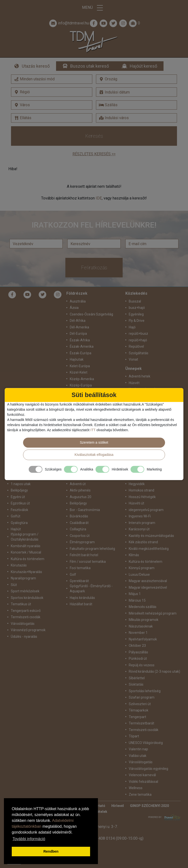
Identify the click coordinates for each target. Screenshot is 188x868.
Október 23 (137, 646)
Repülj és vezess (142, 665)
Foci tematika (80, 568)
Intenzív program (142, 523)
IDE (99, 198)
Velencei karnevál (142, 775)
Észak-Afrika (80, 340)
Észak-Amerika (82, 346)
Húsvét (134, 383)
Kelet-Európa (80, 366)
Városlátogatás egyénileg (148, 769)
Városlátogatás (23, 624)
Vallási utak (138, 756)
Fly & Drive (137, 321)
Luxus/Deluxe (139, 575)
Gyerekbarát (79, 581)
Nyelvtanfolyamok (143, 639)
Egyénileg (136, 314)
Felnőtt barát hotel (84, 555)
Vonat (133, 359)
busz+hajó (137, 308)
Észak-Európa (81, 353)
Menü (94, 8)
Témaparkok (139, 710)
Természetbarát (141, 723)
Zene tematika (140, 795)
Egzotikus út (20, 503)
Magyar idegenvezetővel (148, 587)
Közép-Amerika (82, 379)
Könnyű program (142, 568)
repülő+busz (138, 334)
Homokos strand (141, 490)
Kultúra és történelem (28, 559)
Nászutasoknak (141, 626)
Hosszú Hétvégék (142, 497)
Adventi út (78, 484)
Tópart (134, 736)
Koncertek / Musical (26, 552)
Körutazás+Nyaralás (26, 572)
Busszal (135, 301)
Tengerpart (137, 717)
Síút (14, 585)
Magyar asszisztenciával (148, 581)
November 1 (138, 633)
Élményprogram (82, 542)
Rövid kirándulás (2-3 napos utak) (154, 671)
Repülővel (136, 346)
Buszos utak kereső (90, 66)
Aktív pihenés (80, 490)
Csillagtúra (78, 529)
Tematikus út (21, 604)
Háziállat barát (81, 604)
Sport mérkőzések (25, 591)
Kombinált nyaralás (26, 546)
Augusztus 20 (81, 497)
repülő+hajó (138, 340)
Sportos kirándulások (27, 598)
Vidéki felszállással (143, 782)
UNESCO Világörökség (146, 743)
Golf (73, 575)
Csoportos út (80, 536)
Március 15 (137, 600)
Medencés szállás (143, 607)
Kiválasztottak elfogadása (94, 455)
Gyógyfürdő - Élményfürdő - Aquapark (91, 589)
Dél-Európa (78, 334)
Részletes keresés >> (94, 154)
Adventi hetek (140, 376)
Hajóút (16, 529)
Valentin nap (138, 749)
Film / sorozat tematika (88, 562)
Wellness (136, 788)
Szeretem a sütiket (94, 442)
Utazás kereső (36, 66)
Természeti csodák (26, 617)
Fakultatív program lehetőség (92, 549)
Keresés (94, 136)
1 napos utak (21, 484)
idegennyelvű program (146, 510)
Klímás (134, 555)
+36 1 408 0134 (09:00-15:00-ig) (116, 838)
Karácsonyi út (139, 529)
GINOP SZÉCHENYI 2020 (149, 806)
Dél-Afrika (78, 321)
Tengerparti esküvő (26, 611)
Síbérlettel (137, 678)
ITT (93, 430)
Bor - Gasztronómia (85, 510)
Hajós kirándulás (82, 598)
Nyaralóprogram (23, 578)
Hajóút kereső (143, 66)
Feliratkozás (94, 268)
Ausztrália (78, 301)
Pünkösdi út (138, 659)
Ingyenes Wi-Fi (140, 516)
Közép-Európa (81, 385)
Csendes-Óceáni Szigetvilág (91, 314)
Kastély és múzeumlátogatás (151, 536)
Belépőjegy (19, 490)
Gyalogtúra (19, 523)
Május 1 (135, 594)
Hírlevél (118, 806)
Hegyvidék (137, 484)
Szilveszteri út (140, 704)
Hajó (132, 327)
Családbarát (79, 523)
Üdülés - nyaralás (24, 637)
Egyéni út (18, 497)
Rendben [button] (51, 851)
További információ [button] (29, 839)
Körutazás (19, 565)
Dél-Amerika (79, 327)
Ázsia (74, 308)
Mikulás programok (144, 620)
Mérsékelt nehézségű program (153, 613)
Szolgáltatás (139, 353)
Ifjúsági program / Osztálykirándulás (25, 537)
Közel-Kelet (79, 372)
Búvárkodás (79, 516)
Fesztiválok (19, 510)
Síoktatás (136, 684)
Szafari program (142, 697)
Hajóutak (77, 359)
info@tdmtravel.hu (69, 23)
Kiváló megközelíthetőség (149, 549)
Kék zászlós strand (143, 542)
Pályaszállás (138, 652)
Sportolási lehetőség (145, 691)
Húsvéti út (136, 503)
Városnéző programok (28, 630)
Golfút (16, 516)
